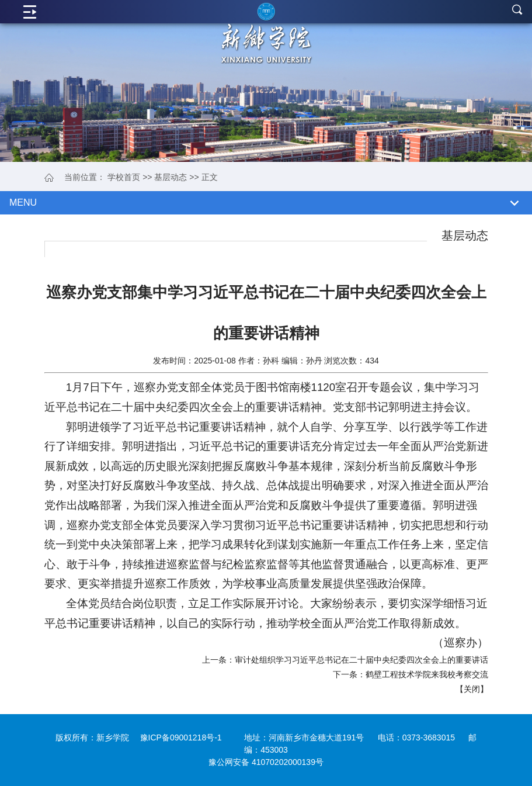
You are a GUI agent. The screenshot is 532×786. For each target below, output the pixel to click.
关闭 (472, 689)
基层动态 (171, 177)
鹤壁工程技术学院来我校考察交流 (427, 674)
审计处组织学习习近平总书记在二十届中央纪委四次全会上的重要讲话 (361, 660)
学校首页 (124, 177)
